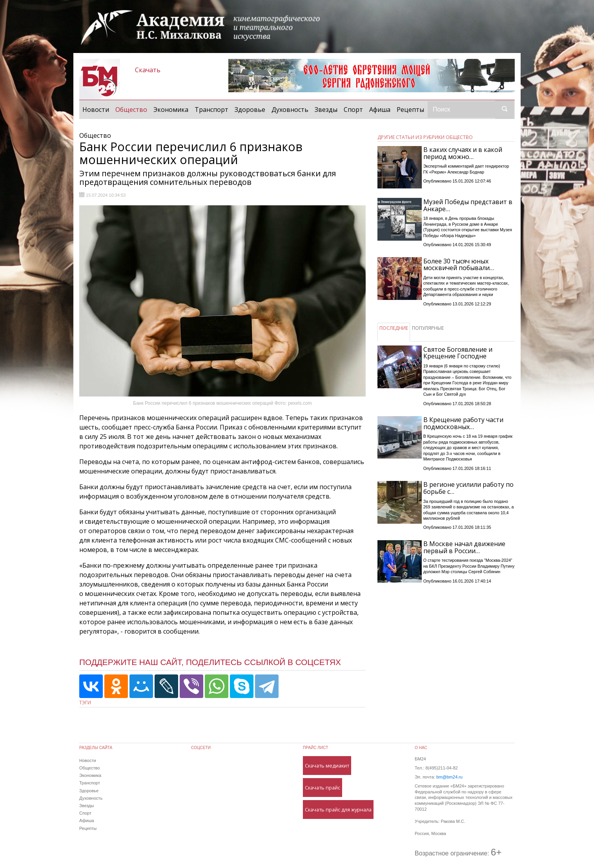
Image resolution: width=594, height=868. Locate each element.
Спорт (353, 110)
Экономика (171, 110)
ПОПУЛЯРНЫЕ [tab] (428, 328)
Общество (133, 109)
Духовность (290, 110)
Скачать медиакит (327, 766)
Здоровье (250, 110)
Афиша (380, 110)
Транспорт (211, 110)
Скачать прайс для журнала (338, 810)
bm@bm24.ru (449, 777)
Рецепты (410, 110)
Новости (96, 110)
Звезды (326, 110)
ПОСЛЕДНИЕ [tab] (394, 328)
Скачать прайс (323, 788)
